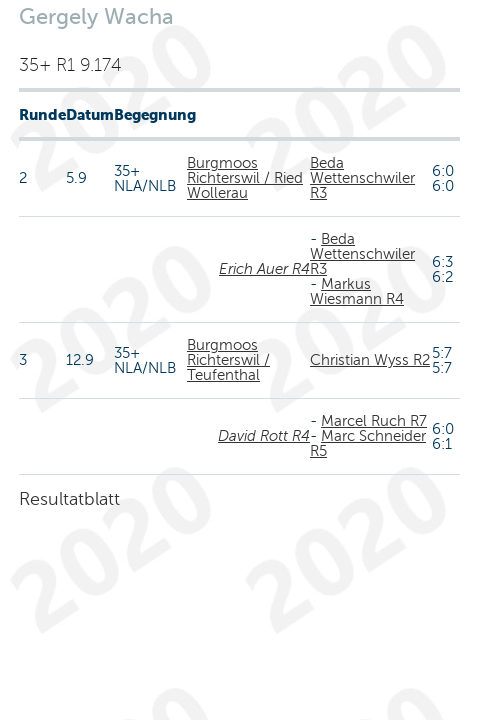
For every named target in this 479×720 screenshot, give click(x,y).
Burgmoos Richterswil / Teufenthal (228, 360)
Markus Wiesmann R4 (357, 291)
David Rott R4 (264, 436)
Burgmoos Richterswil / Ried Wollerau (245, 178)
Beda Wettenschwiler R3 (362, 178)
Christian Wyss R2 (370, 360)
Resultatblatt (69, 499)
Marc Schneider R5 (368, 443)
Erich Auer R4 (264, 269)
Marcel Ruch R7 (374, 421)
